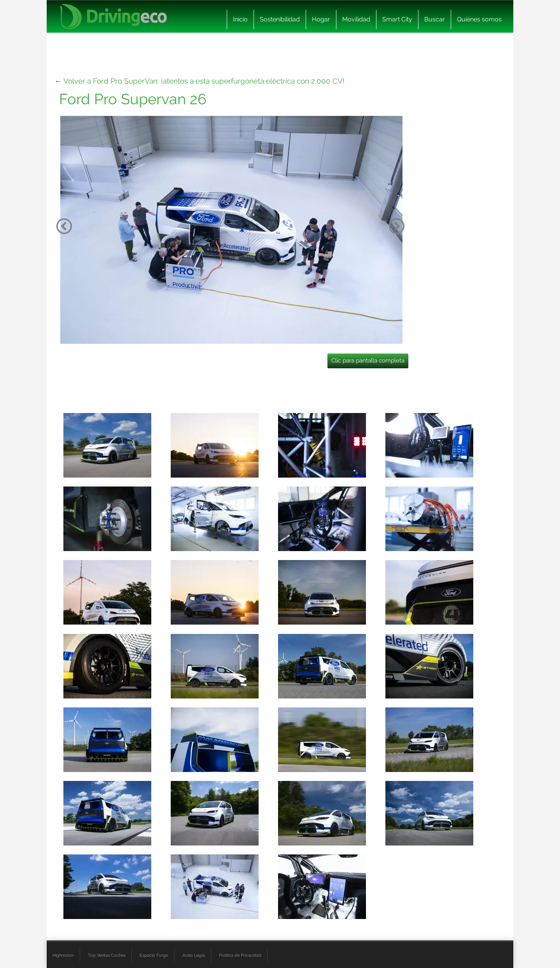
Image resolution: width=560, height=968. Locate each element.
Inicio (240, 19)
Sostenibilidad (280, 19)
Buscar (435, 19)
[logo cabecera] (113, 17)
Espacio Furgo (154, 955)
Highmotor (63, 955)
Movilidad (356, 19)
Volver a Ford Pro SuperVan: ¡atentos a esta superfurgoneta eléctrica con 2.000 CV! (204, 81)
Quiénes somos (479, 19)
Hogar (321, 19)
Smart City (397, 19)
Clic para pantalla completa (368, 361)
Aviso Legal (194, 955)
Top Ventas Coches (107, 955)
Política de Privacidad (240, 955)
